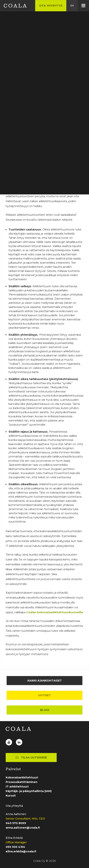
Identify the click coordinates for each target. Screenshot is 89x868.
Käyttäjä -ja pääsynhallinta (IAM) (29, 791)
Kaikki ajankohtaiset (45, 681)
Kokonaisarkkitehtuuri (22, 777)
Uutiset (44, 695)
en (72, 6)
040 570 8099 (16, 823)
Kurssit (11, 796)
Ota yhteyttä (51, 6)
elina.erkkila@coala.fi (21, 851)
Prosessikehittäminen (22, 782)
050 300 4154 (15, 847)
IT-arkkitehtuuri (17, 787)
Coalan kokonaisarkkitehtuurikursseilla (55, 612)
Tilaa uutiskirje (31, 757)
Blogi (45, 710)
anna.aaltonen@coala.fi (23, 828)
